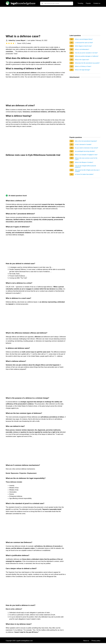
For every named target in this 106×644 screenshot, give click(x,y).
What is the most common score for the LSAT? (86, 159)
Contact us (97, 3)
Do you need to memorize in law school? (87, 148)
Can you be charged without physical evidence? (85, 166)
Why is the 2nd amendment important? (86, 141)
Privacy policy (96, 641)
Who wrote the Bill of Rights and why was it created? (87, 171)
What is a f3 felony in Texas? (83, 66)
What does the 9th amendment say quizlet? (87, 63)
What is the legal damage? (83, 70)
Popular (88, 3)
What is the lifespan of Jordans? (84, 162)
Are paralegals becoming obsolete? (85, 151)
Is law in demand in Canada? (83, 144)
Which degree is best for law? (83, 46)
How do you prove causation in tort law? (86, 53)
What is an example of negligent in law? (86, 155)
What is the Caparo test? (82, 60)
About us (86, 641)
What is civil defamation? (82, 49)
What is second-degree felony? (84, 39)
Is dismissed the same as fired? (84, 43)
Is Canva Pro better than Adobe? (84, 174)
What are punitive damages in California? (87, 56)
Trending (80, 3)
